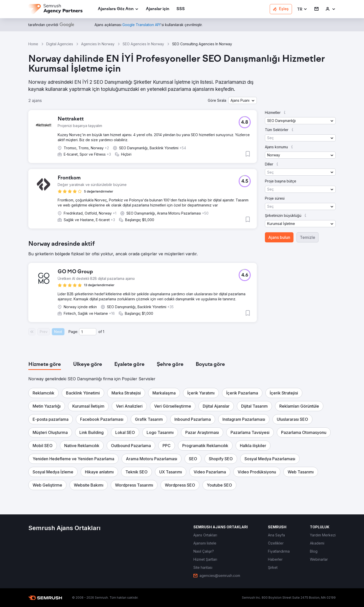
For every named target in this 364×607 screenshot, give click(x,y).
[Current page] (88, 332)
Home (33, 44)
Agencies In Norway (98, 44)
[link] (158, 9)
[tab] (45, 365)
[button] (302, 9)
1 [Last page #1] (104, 332)
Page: (73, 332)
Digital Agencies (60, 44)
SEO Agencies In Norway (143, 44)
